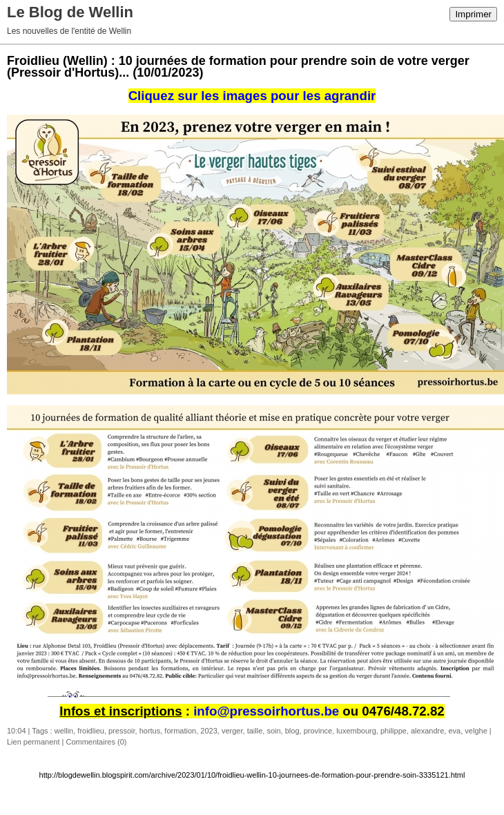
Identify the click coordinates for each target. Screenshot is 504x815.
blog (292, 731)
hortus (150, 731)
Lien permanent (33, 742)
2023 (209, 731)
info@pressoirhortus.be (266, 711)
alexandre (427, 731)
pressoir (122, 731)
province (318, 731)
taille (255, 731)
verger (232, 731)
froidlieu (91, 731)
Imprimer (473, 14)
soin (273, 731)
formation (180, 731)
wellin (64, 731)
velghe (476, 731)
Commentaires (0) (96, 742)
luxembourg (356, 731)
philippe (394, 731)
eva (454, 731)
